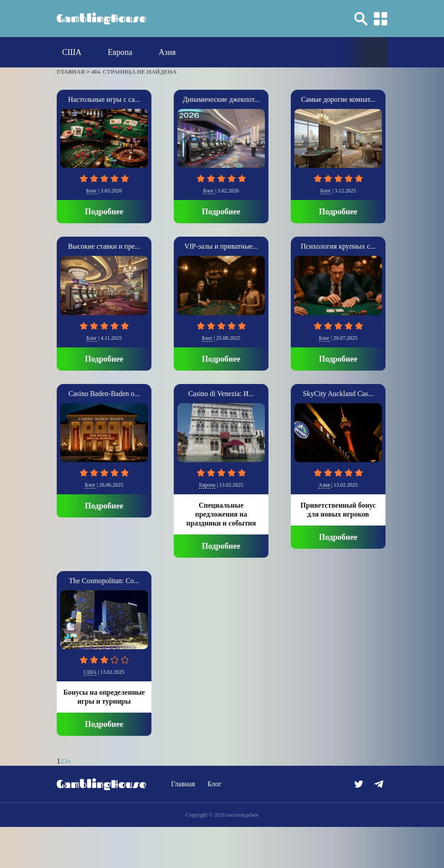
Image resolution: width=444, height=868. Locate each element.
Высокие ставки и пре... (104, 246)
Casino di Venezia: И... (221, 394)
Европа (120, 52)
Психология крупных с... (338, 246)
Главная (183, 784)
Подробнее (104, 212)
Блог (92, 191)
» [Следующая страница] (69, 761)
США (72, 52)
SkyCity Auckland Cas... (338, 394)
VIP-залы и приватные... (221, 246)
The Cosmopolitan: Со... (104, 581)
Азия (167, 52)
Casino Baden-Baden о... (104, 394)
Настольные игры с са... (104, 99)
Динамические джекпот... (221, 99)
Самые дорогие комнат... (338, 99)
